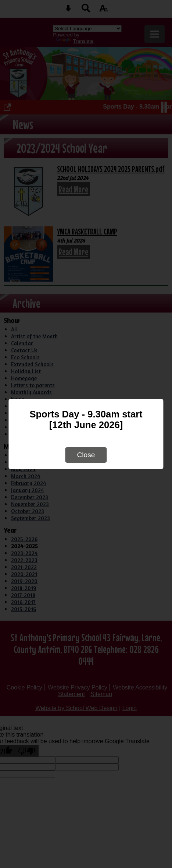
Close (86, 455)
